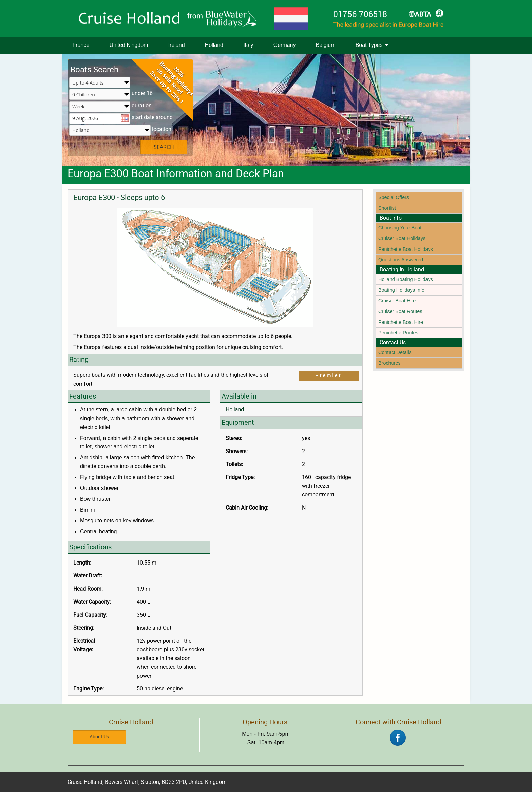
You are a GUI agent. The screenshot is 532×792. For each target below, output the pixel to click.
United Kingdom (129, 45)
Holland (214, 45)
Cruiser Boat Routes (400, 311)
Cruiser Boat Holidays (402, 238)
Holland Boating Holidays (406, 279)
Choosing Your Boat (400, 228)
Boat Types (369, 45)
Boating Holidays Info (401, 290)
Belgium (326, 45)
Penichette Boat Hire (401, 322)
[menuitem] (81, 45)
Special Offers (394, 197)
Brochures (389, 363)
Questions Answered (401, 260)
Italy (248, 45)
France (81, 45)
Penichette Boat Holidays (406, 249)
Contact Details (395, 352)
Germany (285, 45)
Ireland (177, 45)
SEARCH (164, 147)
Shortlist (387, 208)
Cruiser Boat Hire (397, 301)
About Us (99, 736)
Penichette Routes (398, 333)
